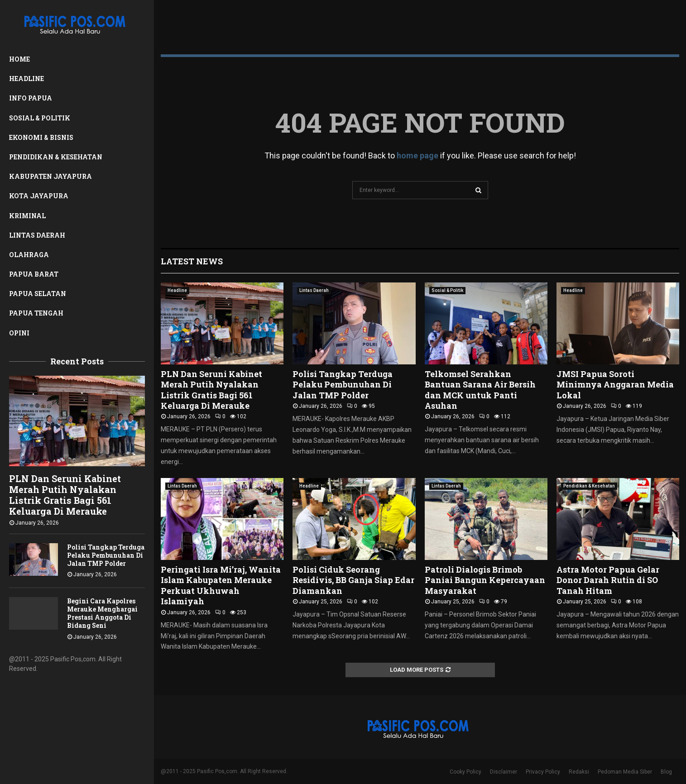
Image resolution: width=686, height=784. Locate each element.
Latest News (192, 261)
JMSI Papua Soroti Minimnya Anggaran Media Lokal (615, 385)
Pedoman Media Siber (625, 772)
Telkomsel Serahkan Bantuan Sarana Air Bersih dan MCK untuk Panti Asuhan (480, 390)
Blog (666, 772)
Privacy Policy (543, 772)
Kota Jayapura (39, 196)
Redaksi (579, 772)
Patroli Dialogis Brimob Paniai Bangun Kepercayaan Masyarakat (485, 580)
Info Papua (31, 98)
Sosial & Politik (40, 118)
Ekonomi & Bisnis (41, 137)
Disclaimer (504, 772)
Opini (19, 333)
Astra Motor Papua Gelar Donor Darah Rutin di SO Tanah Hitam (608, 580)
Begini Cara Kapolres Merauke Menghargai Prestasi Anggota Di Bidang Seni (102, 613)
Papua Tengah (36, 313)
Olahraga (29, 255)
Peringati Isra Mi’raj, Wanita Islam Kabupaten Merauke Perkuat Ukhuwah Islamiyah (221, 585)
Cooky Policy (465, 772)
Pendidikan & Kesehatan (56, 157)
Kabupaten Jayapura (50, 176)
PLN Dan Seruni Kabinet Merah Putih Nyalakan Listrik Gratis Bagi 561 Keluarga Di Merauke (65, 495)
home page (417, 155)
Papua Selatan (38, 294)
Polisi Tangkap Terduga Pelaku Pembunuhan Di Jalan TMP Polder (106, 555)
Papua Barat (34, 274)
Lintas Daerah (37, 235)
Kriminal (27, 216)
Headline (26, 79)
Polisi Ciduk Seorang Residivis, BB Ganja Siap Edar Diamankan (353, 580)
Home (19, 59)
